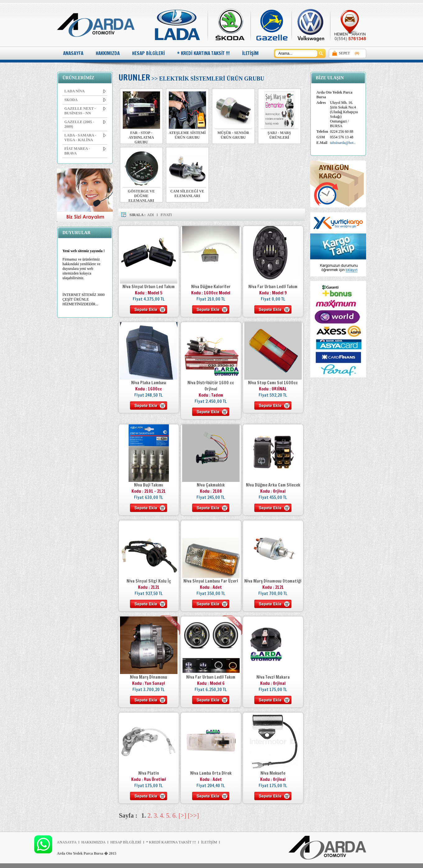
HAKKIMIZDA (108, 53)
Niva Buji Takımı (149, 485)
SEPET (344, 53)
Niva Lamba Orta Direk (211, 773)
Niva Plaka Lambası (149, 383)
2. (150, 815)
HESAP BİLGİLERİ (148, 53)
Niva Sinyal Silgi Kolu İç (149, 581)
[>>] (193, 815)
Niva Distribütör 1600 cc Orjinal (211, 386)
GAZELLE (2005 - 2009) (85, 124)
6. (175, 815)
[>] (183, 815)
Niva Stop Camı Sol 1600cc (273, 383)
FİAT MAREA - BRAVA (85, 151)
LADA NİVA (85, 91)
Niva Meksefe (273, 773)
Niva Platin (149, 773)
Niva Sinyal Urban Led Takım (149, 287)
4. (162, 815)
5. (169, 815)
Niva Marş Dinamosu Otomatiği (273, 581)
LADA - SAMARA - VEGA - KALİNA (85, 138)
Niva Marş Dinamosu (149, 677)
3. (156, 815)
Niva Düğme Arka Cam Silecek (273, 485)
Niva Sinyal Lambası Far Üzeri (211, 581)
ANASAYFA (73, 53)
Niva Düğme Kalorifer (211, 287)
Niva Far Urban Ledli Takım (273, 287)
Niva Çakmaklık (211, 485)
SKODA (85, 100)
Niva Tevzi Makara (273, 677)
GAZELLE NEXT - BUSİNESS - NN (85, 111)
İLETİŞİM (250, 53)
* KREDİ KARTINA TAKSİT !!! (203, 53)
